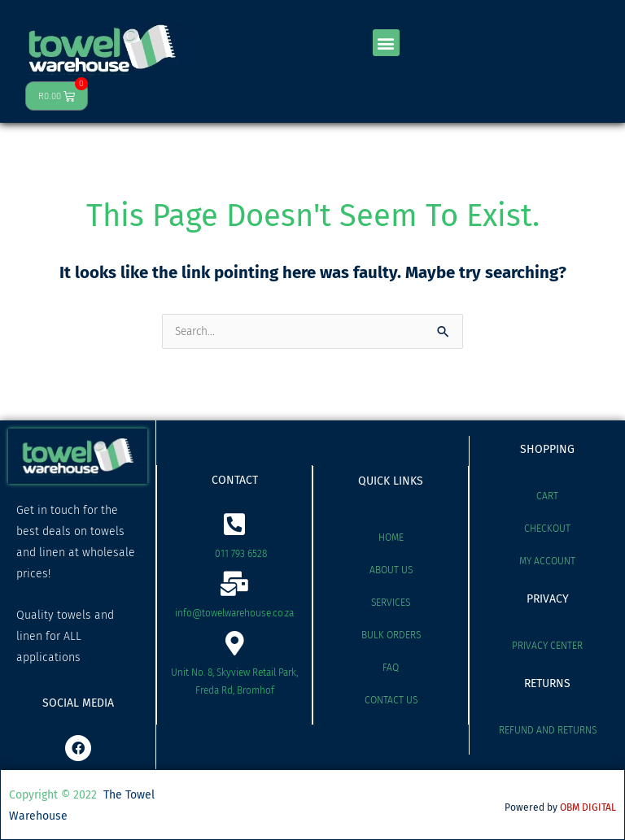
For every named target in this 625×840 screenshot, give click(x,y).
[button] (386, 43)
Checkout (547, 529)
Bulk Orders (391, 635)
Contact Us (391, 700)
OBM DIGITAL (588, 807)
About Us (391, 570)
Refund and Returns (548, 730)
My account (547, 561)
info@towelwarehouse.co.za (234, 613)
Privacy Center (547, 646)
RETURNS (547, 683)
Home (391, 538)
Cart (547, 496)
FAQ (391, 668)
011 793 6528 (241, 554)
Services (391, 603)
